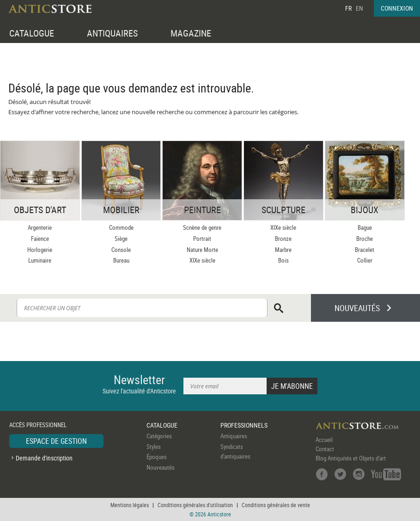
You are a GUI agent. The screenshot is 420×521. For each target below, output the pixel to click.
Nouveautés (161, 467)
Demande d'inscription (44, 458)
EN (359, 8)
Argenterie (40, 227)
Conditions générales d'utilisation (195, 505)
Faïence (40, 239)
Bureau (121, 260)
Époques (157, 457)
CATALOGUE (32, 33)
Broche (365, 239)
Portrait (202, 239)
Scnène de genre (202, 227)
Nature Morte (202, 250)
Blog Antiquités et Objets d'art (351, 458)
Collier (365, 260)
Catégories (159, 436)
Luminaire (40, 260)
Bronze (283, 239)
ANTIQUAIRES (112, 33)
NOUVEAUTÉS (357, 308)
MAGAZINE (191, 33)
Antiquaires (234, 436)
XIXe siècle (202, 260)
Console (121, 250)
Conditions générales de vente (276, 505)
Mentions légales (130, 505)
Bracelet (365, 250)
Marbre (283, 250)
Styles (154, 447)
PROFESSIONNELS (244, 425)
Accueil (324, 440)
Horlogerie (40, 250)
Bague (365, 227)
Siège (121, 239)
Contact (325, 449)
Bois (283, 260)
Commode (121, 227)
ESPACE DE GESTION (56, 441)
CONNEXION (397, 8)
